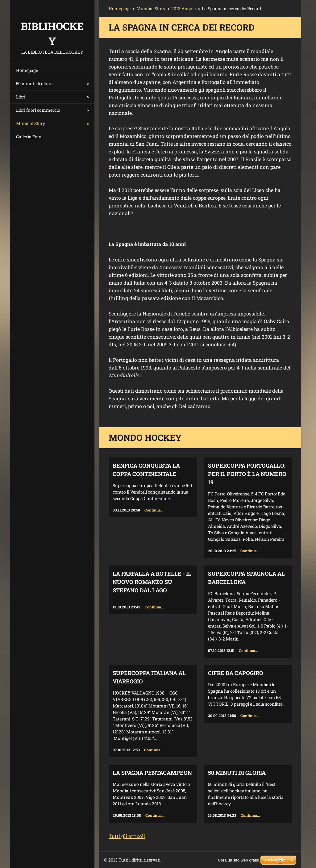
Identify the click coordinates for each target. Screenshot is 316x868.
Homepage (27, 70)
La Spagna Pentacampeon (152, 773)
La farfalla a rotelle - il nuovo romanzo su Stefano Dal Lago (152, 582)
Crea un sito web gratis (238, 860)
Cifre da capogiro (236, 673)
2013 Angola (184, 8)
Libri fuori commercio (38, 110)
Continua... (154, 510)
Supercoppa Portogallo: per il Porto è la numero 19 (247, 474)
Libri (21, 97)
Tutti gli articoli (127, 836)
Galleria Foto (29, 137)
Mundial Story (31, 123)
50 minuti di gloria (34, 83)
